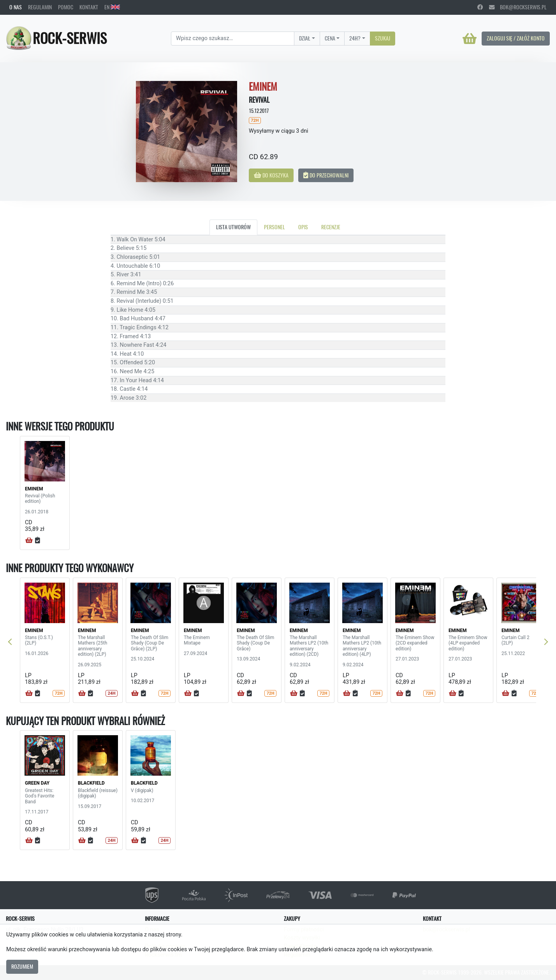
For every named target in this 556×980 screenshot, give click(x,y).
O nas (16, 7)
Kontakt (89, 7)
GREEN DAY (37, 783)
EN (112, 7)
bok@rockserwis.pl (518, 7)
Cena (330, 38)
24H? (355, 38)
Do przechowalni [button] (326, 175)
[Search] (233, 39)
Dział (305, 38)
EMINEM (34, 489)
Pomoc (66, 7)
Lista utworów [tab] (233, 227)
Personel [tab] (274, 227)
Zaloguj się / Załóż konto (516, 38)
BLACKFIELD (91, 783)
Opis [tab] (303, 227)
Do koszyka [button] (271, 175)
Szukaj (383, 38)
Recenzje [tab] (331, 227)
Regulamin (40, 7)
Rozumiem (22, 966)
